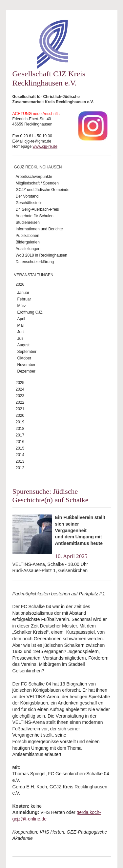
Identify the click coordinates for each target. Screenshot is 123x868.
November (26, 365)
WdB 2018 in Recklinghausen (41, 255)
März (22, 306)
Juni (21, 332)
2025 (20, 383)
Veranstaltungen (34, 275)
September (27, 352)
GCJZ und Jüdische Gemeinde (43, 190)
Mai (20, 325)
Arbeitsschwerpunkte (34, 177)
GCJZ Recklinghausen (38, 167)
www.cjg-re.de (45, 146)
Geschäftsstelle (29, 203)
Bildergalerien (28, 242)
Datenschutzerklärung (35, 262)
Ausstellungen (28, 249)
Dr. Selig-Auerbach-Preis (37, 209)
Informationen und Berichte (39, 229)
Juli (20, 338)
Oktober (24, 358)
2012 (20, 468)
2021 (20, 409)
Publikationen (28, 236)
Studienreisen (28, 222)
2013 (20, 461)
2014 (20, 455)
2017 (20, 435)
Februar (24, 299)
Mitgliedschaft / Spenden (37, 183)
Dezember (26, 371)
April (21, 319)
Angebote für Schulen (35, 216)
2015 (20, 448)
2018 (20, 429)
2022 (20, 402)
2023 (20, 396)
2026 (20, 284)
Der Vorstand (27, 196)
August (23, 345)
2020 (20, 415)
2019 (20, 422)
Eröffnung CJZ (30, 312)
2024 (20, 389)
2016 (20, 442)
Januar (23, 293)
